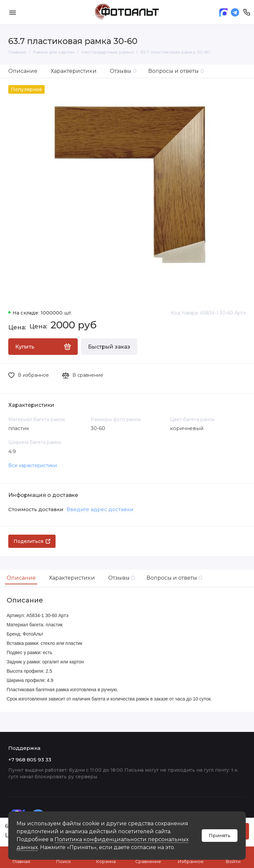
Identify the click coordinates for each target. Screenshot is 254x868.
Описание (23, 71)
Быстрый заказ (109, 347)
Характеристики (74, 71)
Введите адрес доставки (100, 509)
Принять (220, 836)
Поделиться (32, 541)
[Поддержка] (247, 12)
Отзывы (123, 71)
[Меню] (12, 12)
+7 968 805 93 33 (30, 760)
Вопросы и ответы (176, 71)
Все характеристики (33, 465)
